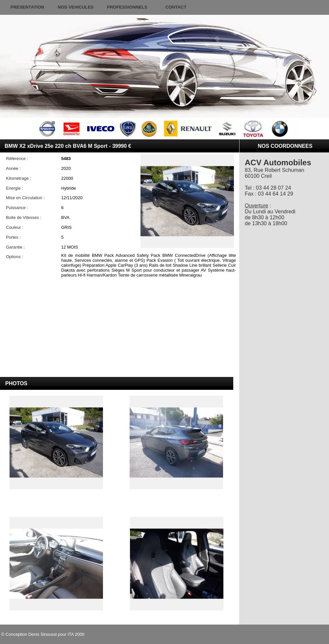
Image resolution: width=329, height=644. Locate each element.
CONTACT (176, 7)
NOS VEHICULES (76, 7)
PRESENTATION (27, 7)
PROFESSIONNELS (127, 7)
